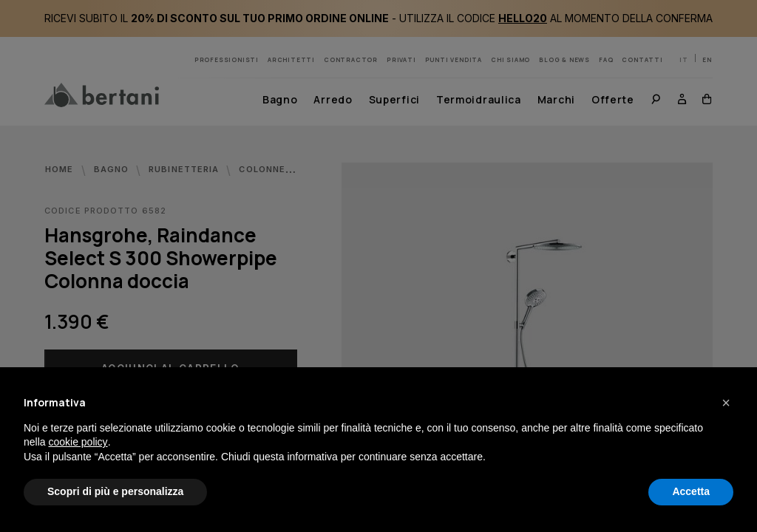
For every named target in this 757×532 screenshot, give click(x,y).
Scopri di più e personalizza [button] (115, 491)
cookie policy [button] (78, 442)
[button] (726, 403)
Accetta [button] (691, 491)
